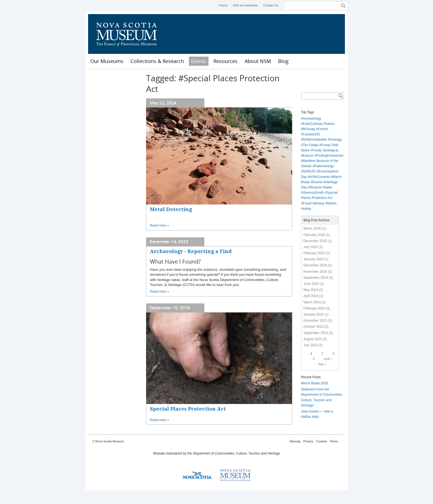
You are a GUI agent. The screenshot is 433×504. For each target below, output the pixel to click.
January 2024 (314, 314)
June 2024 (311, 284)
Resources (225, 61)
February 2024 (314, 308)
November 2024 (315, 272)
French (323, 129)
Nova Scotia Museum (130, 34)
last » (322, 364)
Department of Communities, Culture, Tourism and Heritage (237, 453)
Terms (334, 441)
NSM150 (309, 171)
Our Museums (107, 61)
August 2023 (313, 339)
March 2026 (312, 229)
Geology (336, 140)
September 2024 (316, 278)
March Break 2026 (315, 383)
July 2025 (311, 247)
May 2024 (311, 290)
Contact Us (271, 5)
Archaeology (312, 119)
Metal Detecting (171, 209)
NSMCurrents (320, 177)
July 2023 (311, 345)
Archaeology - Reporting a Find (191, 251)
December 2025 (315, 241)
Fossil (307, 203)
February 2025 (314, 253)
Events (199, 61)
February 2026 (314, 235)
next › (328, 359)
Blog (283, 61)
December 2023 (315, 321)
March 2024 (312, 302)
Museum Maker (321, 187)
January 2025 (314, 259)
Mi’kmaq (309, 129)
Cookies (321, 441)
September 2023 (316, 333)
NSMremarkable (315, 140)
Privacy (308, 441)
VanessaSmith (313, 193)
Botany (319, 203)
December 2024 (315, 265)
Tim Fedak (310, 145)
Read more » (159, 225)
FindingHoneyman (330, 156)
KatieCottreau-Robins (319, 124)
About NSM (258, 61)
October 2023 (314, 327)
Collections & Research (157, 61)
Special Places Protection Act (188, 409)
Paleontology (324, 166)
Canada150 (311, 134)
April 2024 (311, 296)
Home (223, 5)
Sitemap (295, 441)
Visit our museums (245, 5)
